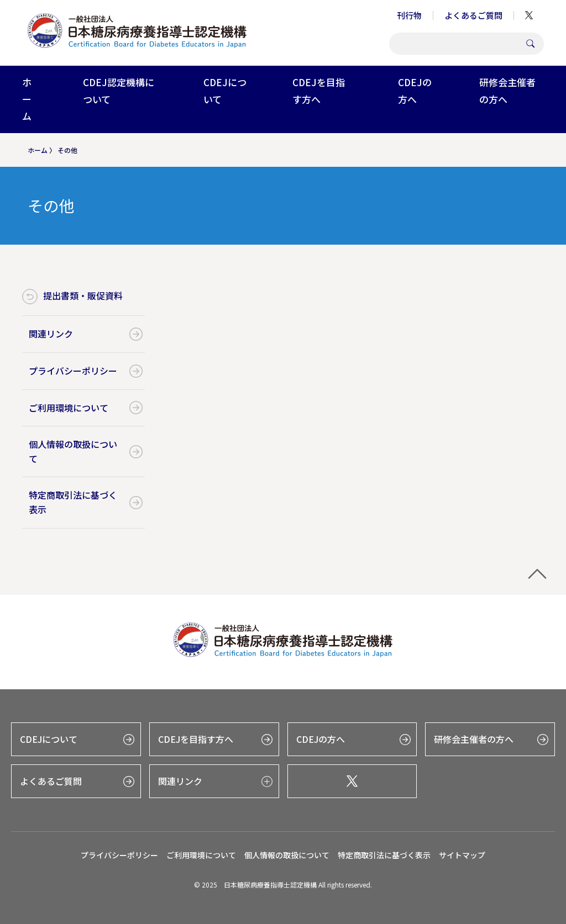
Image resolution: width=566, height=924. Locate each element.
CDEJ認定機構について (119, 91)
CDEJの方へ (415, 91)
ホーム (27, 99)
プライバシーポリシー (73, 371)
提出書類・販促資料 (83, 295)
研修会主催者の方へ (507, 91)
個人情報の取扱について (73, 451)
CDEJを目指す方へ (319, 91)
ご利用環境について (69, 408)
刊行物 (409, 15)
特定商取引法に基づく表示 (73, 502)
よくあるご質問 (473, 15)
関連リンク (51, 334)
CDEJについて (225, 91)
